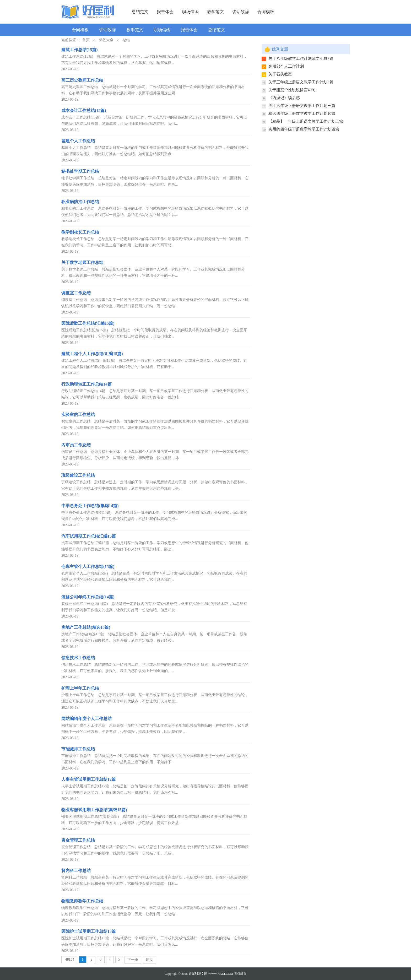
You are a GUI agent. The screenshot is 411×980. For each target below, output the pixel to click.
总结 (126, 40)
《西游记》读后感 (284, 98)
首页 (86, 40)
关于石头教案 (280, 74)
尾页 (149, 960)
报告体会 (165, 12)
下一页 (133, 960)
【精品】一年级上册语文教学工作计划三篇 (306, 121)
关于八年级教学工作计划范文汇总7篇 (301, 58)
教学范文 (215, 12)
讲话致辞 (241, 12)
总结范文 (140, 12)
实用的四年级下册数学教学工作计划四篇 (304, 129)
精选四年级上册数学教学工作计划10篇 (302, 113)
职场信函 (190, 12)
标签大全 (106, 40)
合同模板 (266, 12)
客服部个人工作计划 (286, 66)
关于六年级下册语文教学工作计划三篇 (302, 106)
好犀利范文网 (198, 974)
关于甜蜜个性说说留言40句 (292, 90)
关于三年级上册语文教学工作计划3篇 (301, 82)
